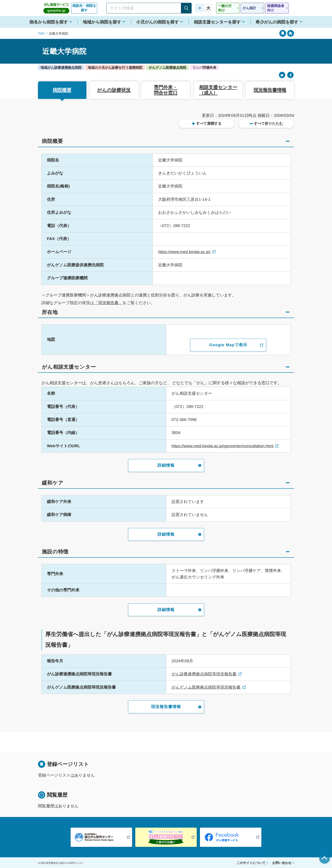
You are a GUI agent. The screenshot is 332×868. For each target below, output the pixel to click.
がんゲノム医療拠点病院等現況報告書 (207, 687)
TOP (41, 33)
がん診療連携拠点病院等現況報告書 (205, 674)
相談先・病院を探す (84, 8)
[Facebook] (290, 75)
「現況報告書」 (108, 303)
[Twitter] (282, 75)
